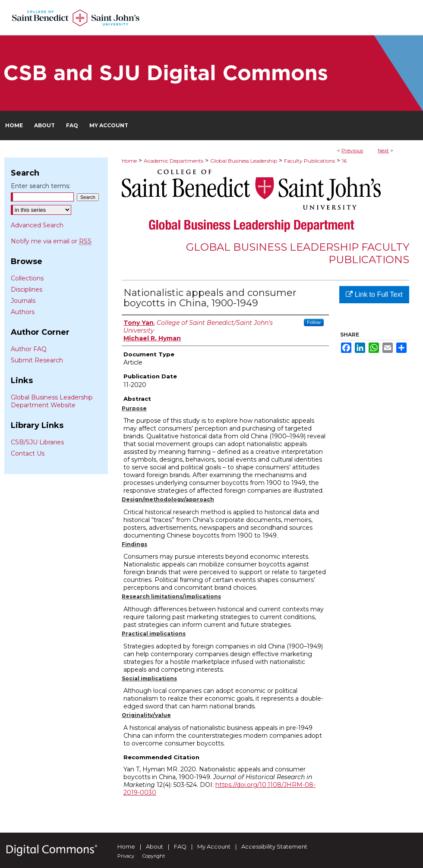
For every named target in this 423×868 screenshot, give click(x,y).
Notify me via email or (51, 241)
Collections (27, 278)
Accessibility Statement (274, 846)
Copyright (154, 856)
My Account (214, 846)
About (155, 846)
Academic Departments (174, 161)
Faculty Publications (309, 161)
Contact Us (28, 453)
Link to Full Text (374, 294)
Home (129, 161)
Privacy (126, 856)
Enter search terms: (41, 186)
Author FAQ (29, 349)
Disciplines (27, 289)
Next (383, 150)
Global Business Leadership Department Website (52, 401)
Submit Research (37, 360)
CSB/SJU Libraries (37, 442)
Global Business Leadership (244, 161)
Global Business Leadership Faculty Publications (298, 253)
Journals (23, 301)
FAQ (180, 846)
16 (344, 161)
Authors (23, 312)
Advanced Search (37, 225)
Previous (352, 150)
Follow (314, 322)
